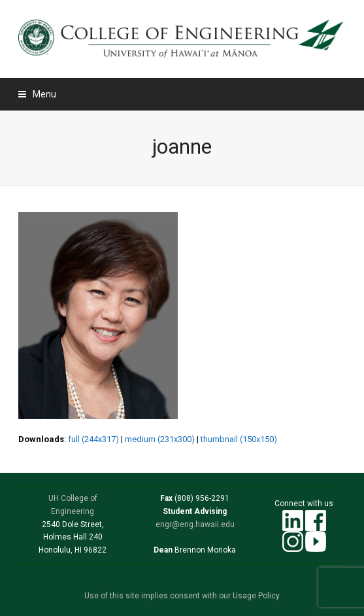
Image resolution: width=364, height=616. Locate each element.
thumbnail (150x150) (239, 439)
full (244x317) (93, 439)
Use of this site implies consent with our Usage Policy (182, 596)
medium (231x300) (160, 439)
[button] (37, 94)
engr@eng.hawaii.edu (195, 524)
